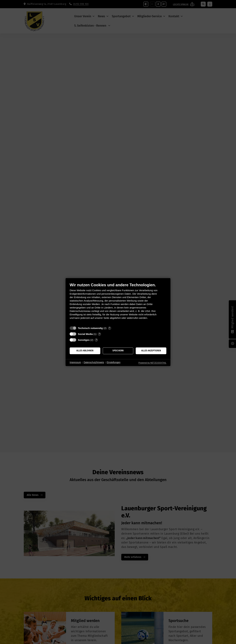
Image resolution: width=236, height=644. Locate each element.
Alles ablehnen (85, 351)
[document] (118, 303)
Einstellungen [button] (114, 362)
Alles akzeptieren (151, 351)
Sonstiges (84, 340)
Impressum (75, 362)
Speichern (118, 351)
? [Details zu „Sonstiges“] (96, 340)
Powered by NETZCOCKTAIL (152, 363)
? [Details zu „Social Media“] (99, 334)
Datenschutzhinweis (94, 362)
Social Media (85, 334)
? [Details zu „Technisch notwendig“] (109, 328)
